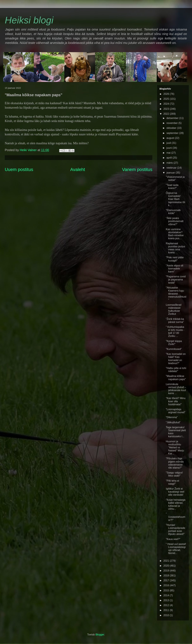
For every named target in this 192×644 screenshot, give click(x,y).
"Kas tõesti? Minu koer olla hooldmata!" (176, 401)
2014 (167, 595)
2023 (167, 109)
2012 (167, 605)
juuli (169, 143)
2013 (167, 600)
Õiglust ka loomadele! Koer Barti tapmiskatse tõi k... (175, 199)
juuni (169, 148)
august (171, 138)
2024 (167, 104)
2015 (167, 590)
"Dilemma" (172, 417)
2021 (167, 561)
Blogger (100, 635)
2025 (167, 99)
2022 (167, 114)
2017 (167, 580)
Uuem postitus (19, 169)
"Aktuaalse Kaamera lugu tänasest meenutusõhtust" (176, 294)
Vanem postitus (137, 169)
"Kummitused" (174, 349)
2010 (167, 615)
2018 (167, 576)
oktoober (172, 128)
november (172, 123)
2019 (167, 571)
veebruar (172, 168)
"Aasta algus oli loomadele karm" (175, 269)
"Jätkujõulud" (173, 422)
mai (169, 153)
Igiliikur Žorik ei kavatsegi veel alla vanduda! (175, 492)
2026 (167, 94)
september (173, 133)
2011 (167, 610)
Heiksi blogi (29, 20)
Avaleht (78, 169)
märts (170, 163)
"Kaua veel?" (173, 539)
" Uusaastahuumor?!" (176, 517)
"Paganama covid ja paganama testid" (176, 280)
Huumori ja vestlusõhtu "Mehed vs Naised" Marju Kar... (175, 448)
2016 (167, 585)
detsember (173, 118)
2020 (167, 566)
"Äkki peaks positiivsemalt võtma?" (175, 221)
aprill (169, 158)
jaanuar (171, 173)
